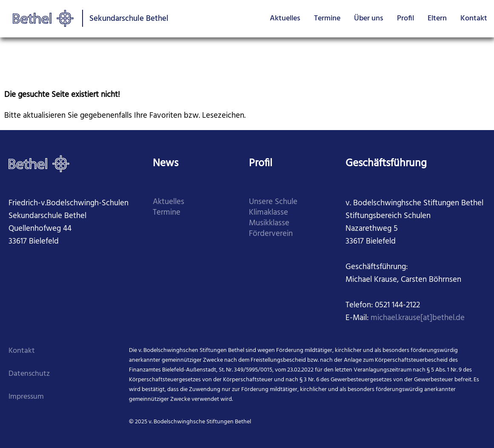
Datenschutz (29, 374)
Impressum (26, 397)
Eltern (437, 18)
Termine (327, 18)
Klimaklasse (268, 213)
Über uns (369, 18)
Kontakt (474, 18)
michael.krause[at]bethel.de (418, 318)
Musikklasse (269, 223)
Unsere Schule (273, 202)
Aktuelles (285, 18)
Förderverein (271, 234)
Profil (405, 18)
